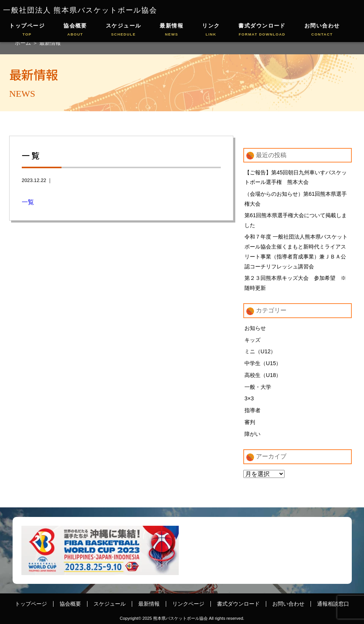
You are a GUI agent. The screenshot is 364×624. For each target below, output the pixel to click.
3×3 (249, 398)
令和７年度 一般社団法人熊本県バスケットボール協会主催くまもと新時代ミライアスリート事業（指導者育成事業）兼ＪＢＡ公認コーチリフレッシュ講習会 (296, 252)
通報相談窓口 (333, 604)
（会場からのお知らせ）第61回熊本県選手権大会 (296, 199)
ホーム (24, 43)
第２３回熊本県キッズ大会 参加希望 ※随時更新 (295, 283)
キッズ (252, 340)
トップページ (27, 30)
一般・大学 (258, 387)
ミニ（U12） (260, 351)
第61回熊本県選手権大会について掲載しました (296, 220)
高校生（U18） (263, 375)
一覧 (28, 202)
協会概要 (75, 30)
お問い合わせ (322, 30)
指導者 (252, 410)
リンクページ (188, 604)
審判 (250, 422)
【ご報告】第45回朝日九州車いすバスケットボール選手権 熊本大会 (296, 177)
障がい (252, 434)
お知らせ (255, 328)
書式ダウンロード (262, 30)
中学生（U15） (263, 363)
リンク (211, 30)
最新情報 (171, 30)
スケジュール (124, 30)
